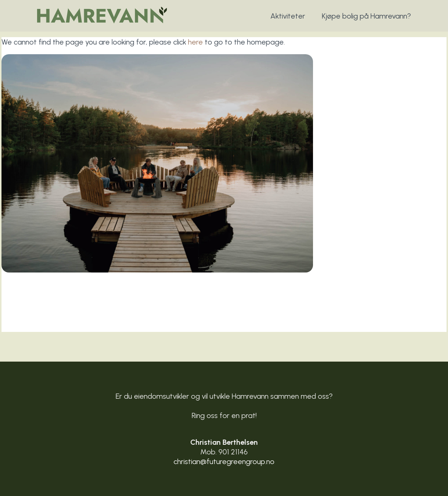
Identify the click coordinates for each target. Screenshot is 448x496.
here (195, 42)
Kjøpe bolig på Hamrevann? (366, 16)
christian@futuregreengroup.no (224, 461)
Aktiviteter (288, 16)
